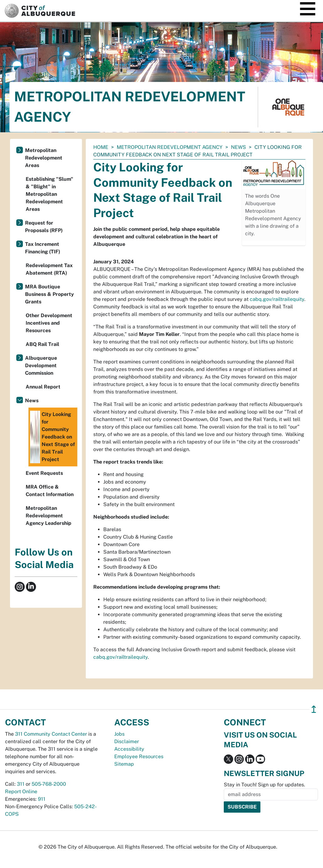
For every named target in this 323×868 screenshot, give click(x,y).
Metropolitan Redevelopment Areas (44, 158)
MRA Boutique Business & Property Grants (49, 294)
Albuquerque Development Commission (41, 365)
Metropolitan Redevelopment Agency (170, 147)
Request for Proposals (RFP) (44, 227)
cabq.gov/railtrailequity (277, 299)
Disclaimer (127, 741)
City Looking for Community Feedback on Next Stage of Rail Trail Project (52, 437)
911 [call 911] (42, 799)
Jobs (119, 734)
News (238, 147)
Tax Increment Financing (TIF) (43, 248)
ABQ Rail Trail (42, 344)
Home (101, 147)
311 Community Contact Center (51, 734)
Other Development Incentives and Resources (49, 323)
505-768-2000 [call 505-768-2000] (49, 784)
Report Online (21, 792)
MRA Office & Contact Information (50, 491)
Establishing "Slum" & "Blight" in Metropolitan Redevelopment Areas (49, 194)
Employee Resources (139, 756)
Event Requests (44, 473)
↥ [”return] (314, 709)
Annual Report (43, 387)
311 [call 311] (21, 784)
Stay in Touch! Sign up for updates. (264, 785)
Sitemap (124, 764)
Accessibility (129, 749)
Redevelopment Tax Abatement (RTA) (49, 269)
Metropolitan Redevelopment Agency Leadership (49, 516)
